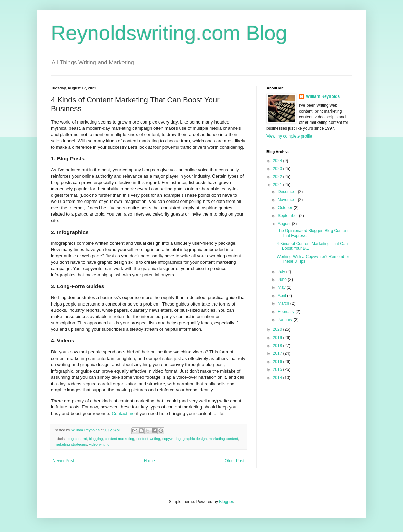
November (288, 200)
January (286, 320)
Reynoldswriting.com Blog (169, 33)
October (286, 208)
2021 (278, 185)
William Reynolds (323, 96)
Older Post (235, 461)
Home (149, 461)
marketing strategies (70, 444)
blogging (96, 439)
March (284, 303)
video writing (99, 444)
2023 (278, 169)
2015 (278, 369)
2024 (278, 161)
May (282, 287)
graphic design (195, 439)
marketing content (223, 439)
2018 (278, 346)
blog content (77, 439)
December (288, 192)
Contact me (123, 413)
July (282, 272)
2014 (278, 378)
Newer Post (63, 461)
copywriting (171, 439)
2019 (278, 338)
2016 (278, 362)
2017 (278, 353)
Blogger (226, 502)
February (287, 312)
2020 (278, 329)
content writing (148, 439)
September (288, 216)
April (282, 296)
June (283, 280)
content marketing (120, 439)
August (285, 224)
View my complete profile (289, 136)
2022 (278, 177)
